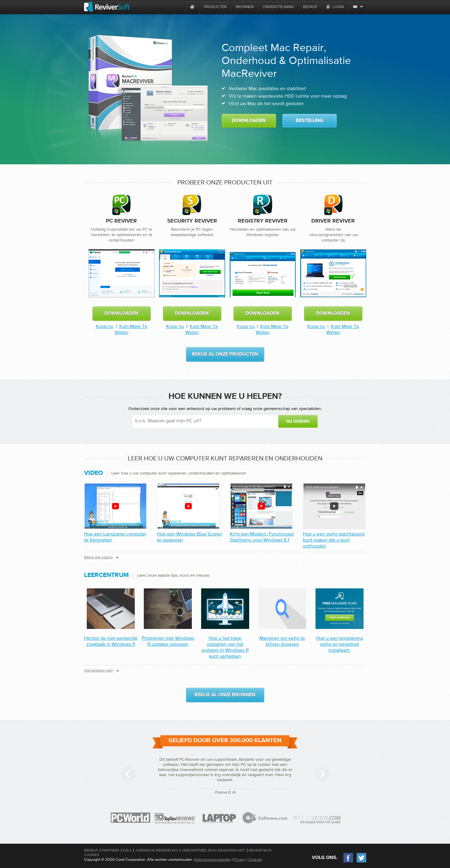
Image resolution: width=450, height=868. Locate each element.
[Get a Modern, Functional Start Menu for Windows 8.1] (261, 506)
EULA (127, 850)
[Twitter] (361, 862)
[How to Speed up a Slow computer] (115, 506)
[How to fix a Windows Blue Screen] (188, 506)
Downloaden (249, 121)
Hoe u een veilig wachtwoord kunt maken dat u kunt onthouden (334, 540)
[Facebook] (349, 862)
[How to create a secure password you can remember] (334, 506)
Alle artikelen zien (99, 670)
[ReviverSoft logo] (107, 7)
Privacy (240, 859)
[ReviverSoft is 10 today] (179, 7)
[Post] (111, 627)
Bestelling (310, 121)
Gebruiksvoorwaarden (212, 859)
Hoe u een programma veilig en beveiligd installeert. (340, 644)
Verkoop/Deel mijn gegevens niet (213, 850)
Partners (110, 850)
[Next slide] (322, 774)
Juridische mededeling (157, 850)
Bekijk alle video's (98, 557)
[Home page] (192, 7)
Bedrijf (91, 850)
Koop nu (105, 326)
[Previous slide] (128, 774)
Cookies (255, 859)
